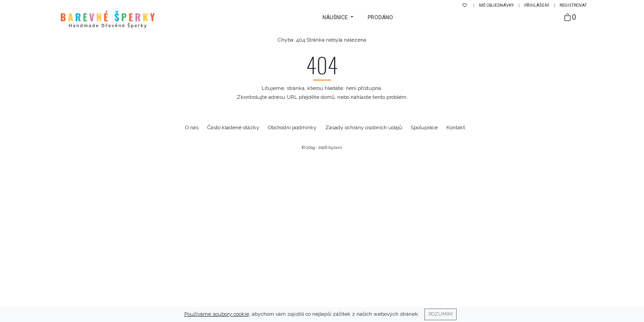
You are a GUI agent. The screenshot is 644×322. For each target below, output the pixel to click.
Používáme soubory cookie (217, 314)
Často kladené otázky (233, 127)
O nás (192, 127)
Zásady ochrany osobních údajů (364, 127)
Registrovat (573, 5)
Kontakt (456, 127)
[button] (338, 17)
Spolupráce (424, 127)
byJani (335, 147)
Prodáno (380, 17)
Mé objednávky (497, 5)
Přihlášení (537, 5)
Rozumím (441, 314)
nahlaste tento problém (379, 97)
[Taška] (570, 18)
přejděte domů (317, 97)
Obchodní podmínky (292, 127)
